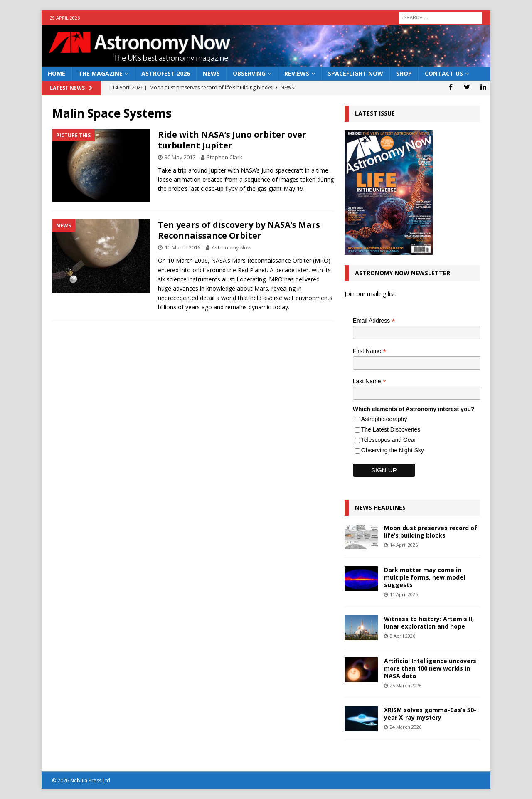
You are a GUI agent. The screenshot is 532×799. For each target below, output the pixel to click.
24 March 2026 (406, 727)
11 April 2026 (404, 594)
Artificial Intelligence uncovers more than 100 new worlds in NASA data (430, 668)
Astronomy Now (232, 247)
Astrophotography (384, 419)
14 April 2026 (404, 545)
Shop (404, 73)
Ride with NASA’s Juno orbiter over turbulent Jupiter (232, 140)
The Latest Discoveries (391, 429)
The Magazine (100, 73)
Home (57, 73)
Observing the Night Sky (393, 450)
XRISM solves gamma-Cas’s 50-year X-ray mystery (430, 714)
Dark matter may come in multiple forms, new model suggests (425, 577)
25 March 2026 (406, 685)
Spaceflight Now (356, 73)
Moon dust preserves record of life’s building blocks (431, 531)
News (211, 73)
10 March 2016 (182, 247)
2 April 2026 (403, 636)
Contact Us (444, 73)
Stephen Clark (224, 157)
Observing (249, 73)
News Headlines (380, 507)
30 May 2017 (180, 157)
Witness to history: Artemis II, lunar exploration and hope (429, 623)
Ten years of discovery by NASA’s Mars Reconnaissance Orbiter (239, 230)
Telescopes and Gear (389, 440)
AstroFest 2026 (166, 73)
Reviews (297, 73)
